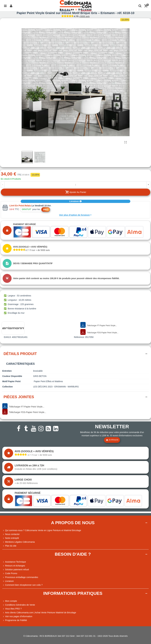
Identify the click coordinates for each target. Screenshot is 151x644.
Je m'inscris (112, 440)
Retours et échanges (14, 566)
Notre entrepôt (11, 538)
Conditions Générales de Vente (19, 605)
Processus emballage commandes (20, 577)
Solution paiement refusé (16, 570)
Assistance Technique (14, 562)
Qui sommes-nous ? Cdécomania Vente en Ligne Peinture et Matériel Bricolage (42, 530)
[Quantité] (75, 185)
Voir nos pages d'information (17, 616)
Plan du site (9, 546)
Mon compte (10, 601)
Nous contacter (11, 534)
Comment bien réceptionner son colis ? (22, 585)
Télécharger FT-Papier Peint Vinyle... (99, 325)
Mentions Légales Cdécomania (19, 542)
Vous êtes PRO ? (13, 609)
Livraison (75, 201)
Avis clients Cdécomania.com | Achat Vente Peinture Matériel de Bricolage (39, 613)
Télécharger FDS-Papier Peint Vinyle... (99, 332)
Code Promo (10, 573)
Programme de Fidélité (15, 620)
